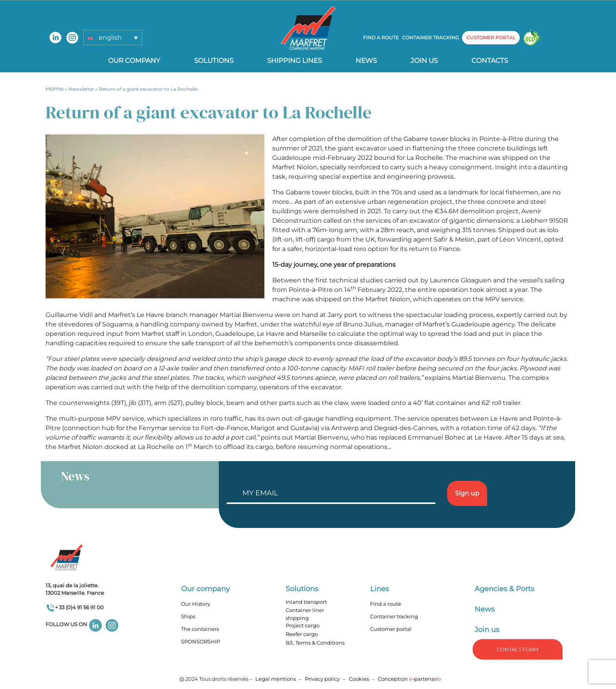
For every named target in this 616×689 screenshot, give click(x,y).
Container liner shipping (305, 614)
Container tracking (430, 38)
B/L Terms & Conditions (315, 643)
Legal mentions (276, 679)
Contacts (490, 60)
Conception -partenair (410, 679)
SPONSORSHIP (201, 641)
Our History (196, 604)
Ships (188, 616)
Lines (379, 589)
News (366, 60)
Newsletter (81, 89)
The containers (200, 629)
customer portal (491, 38)
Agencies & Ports (504, 589)
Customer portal (391, 629)
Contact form (517, 649)
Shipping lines (294, 60)
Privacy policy (323, 679)
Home (55, 89)
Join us (424, 60)
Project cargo (302, 625)
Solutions (214, 60)
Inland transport (306, 602)
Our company (134, 60)
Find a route (381, 38)
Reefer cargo (302, 634)
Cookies (359, 679)
